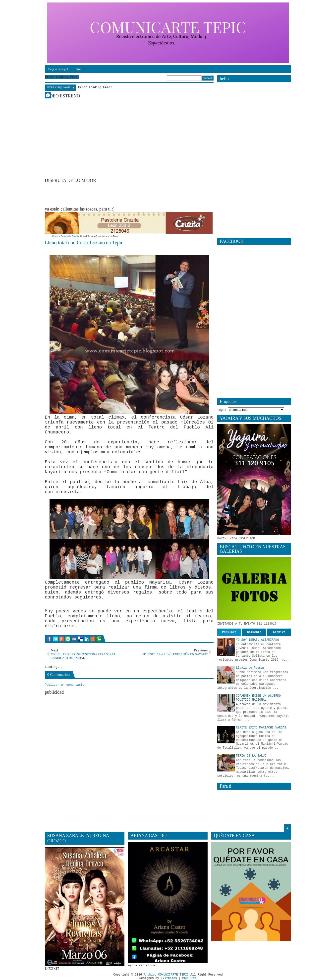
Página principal (58, 69)
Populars (229, 632)
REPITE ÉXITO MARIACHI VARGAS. (262, 728)
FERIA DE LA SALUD (251, 756)
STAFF (79, 69)
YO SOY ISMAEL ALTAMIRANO (257, 640)
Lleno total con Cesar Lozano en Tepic (84, 243)
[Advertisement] (135, 194)
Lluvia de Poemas (250, 668)
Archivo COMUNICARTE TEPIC (166, 975)
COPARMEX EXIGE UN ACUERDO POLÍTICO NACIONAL (258, 698)
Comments (254, 632)
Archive (279, 632)
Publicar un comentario (64, 685)
